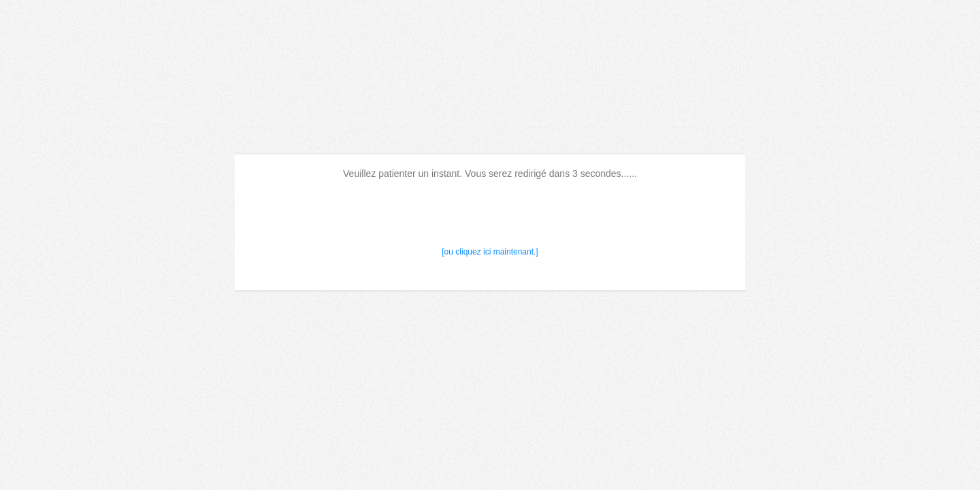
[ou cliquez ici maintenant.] (490, 252)
